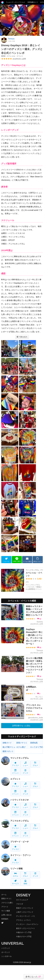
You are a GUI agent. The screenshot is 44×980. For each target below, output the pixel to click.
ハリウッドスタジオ (20, 800)
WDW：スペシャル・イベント (12, 56)
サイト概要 (6, 911)
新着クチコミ (22, 743)
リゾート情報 (16, 869)
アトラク (15, 764)
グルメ (35, 764)
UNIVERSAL (13, 943)
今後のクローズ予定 (24, 936)
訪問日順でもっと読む (21, 726)
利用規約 (5, 919)
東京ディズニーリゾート (26, 928)
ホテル (15, 875)
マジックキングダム (20, 758)
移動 (25, 882)
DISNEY (23, 895)
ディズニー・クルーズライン (27, 924)
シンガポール (7, 956)
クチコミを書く (7, 903)
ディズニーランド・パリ (26, 916)
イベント (15, 772)
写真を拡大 (22, 337)
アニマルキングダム (20, 821)
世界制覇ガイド (33, 2)
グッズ (25, 772)
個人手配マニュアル (9, 747)
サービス (15, 882)
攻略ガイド (7, 743)
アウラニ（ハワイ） (24, 920)
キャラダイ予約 (36, 747)
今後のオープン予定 (24, 932)
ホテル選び (21, 747)
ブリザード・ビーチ (20, 842)
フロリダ (20, 904)
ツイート (6, 560)
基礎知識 (34, 743)
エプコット (15, 779)
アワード (5, 907)
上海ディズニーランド (25, 912)
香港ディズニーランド (25, 908)
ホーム (4, 895)
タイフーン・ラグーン (21, 855)
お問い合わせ (7, 915)
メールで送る (27, 560)
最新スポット (8, 751)
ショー (25, 764)
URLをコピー (38, 560)
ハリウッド (6, 948)
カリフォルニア (22, 900)
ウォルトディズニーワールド (16, 2)
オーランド (6, 952)
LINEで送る (17, 560)
